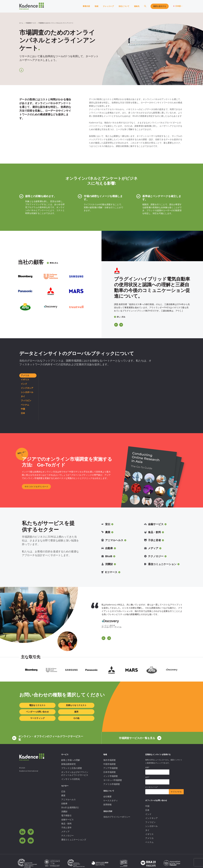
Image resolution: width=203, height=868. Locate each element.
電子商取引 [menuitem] (66, 816)
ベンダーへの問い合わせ (37, 712)
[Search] (145, 6)
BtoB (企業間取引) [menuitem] (70, 808)
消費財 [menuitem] (64, 812)
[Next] (121, 325)
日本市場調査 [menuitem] (110, 772)
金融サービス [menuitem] (67, 820)
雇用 (76, 712)
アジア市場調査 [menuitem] (111, 768)
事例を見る (52, 263)
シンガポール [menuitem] (151, 826)
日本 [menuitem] (147, 810)
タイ (23, 396)
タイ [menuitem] (147, 830)
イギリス (25, 380)
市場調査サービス (31, 23)
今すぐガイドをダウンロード (36, 487)
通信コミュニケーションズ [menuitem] (74, 840)
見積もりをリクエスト (76, 705)
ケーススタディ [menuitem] (111, 801)
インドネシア (27, 388)
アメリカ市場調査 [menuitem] (112, 784)
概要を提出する (160, 6)
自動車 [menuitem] (64, 804)
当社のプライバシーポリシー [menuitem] (117, 817)
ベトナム (25, 405)
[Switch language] (178, 6)
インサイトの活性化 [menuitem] (71, 779)
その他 (76, 718)
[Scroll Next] (109, 638)
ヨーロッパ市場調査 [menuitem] (113, 780)
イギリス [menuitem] (149, 834)
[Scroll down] (21, 70)
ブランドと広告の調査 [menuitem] (72, 768)
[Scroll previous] (104, 638)
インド (24, 384)
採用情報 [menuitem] (107, 805)
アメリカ (25, 375)
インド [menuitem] (148, 814)
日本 (23, 413)
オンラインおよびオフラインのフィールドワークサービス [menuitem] (75, 774)
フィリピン (26, 401)
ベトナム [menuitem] (149, 842)
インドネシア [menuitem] (151, 818)
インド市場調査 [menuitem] (111, 776)
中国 (23, 409)
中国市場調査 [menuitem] (110, 764)
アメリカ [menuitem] (149, 838)
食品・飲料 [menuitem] (66, 824)
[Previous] (116, 325)
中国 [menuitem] (147, 806)
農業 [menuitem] (63, 796)
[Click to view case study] (152, 246)
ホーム (21, 23)
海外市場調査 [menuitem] (110, 760)
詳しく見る (120, 317)
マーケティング (37, 718)
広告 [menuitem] (63, 792)
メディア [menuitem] (65, 832)
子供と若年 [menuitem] (66, 828)
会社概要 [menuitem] (107, 797)
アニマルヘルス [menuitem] (68, 800)
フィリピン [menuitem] (150, 822)
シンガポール (27, 392)
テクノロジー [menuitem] (67, 836)
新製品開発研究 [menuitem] (68, 764)
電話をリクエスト (37, 705)
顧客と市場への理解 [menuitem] (71, 760)
